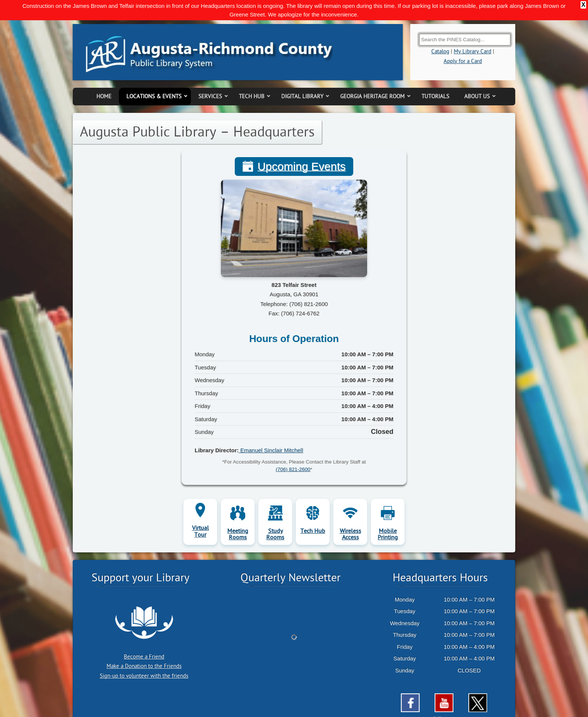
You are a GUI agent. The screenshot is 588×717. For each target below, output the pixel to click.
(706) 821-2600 (293, 450)
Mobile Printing (388, 514)
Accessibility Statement (444, 699)
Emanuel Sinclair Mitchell (271, 430)
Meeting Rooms (238, 514)
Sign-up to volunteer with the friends (144, 656)
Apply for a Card (463, 41)
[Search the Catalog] (465, 20)
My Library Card (472, 32)
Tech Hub (313, 511)
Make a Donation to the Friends (144, 647)
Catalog (440, 32)
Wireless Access (350, 514)
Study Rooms (275, 514)
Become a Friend (144, 637)
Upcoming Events (301, 147)
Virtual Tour (200, 512)
